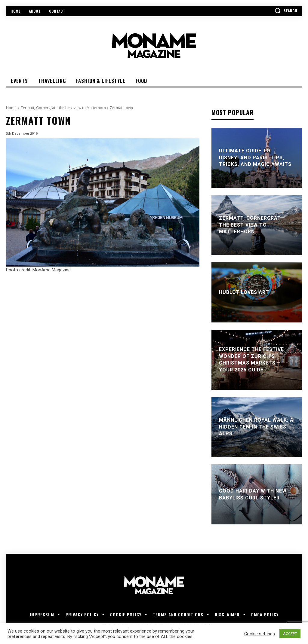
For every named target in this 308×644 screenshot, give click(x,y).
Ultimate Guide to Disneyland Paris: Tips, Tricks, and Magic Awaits (255, 158)
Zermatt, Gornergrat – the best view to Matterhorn (63, 108)
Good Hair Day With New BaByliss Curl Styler (253, 494)
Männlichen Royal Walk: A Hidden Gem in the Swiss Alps (256, 427)
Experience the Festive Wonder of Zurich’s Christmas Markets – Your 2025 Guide (251, 360)
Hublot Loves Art (244, 292)
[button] (286, 11)
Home (11, 108)
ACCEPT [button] (290, 634)
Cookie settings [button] (260, 634)
